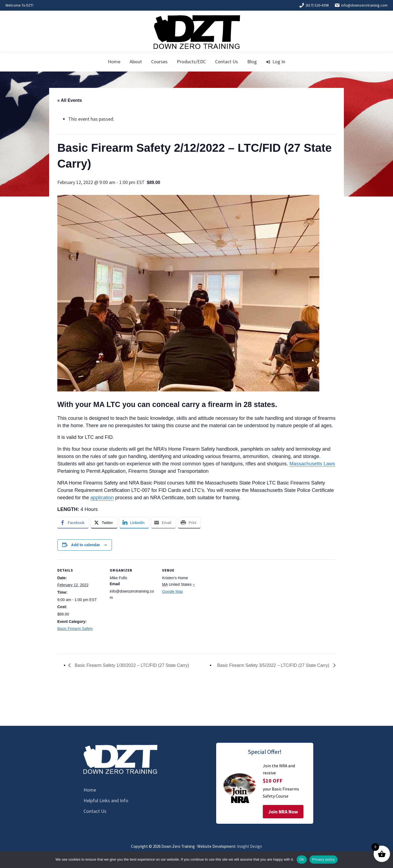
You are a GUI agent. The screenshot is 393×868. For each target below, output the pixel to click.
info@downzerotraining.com (361, 5)
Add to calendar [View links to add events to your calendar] (86, 545)
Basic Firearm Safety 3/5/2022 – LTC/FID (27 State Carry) (274, 665)
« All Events (70, 100)
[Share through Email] (163, 523)
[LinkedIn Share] (134, 523)
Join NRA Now (283, 812)
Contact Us (95, 811)
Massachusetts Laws (312, 464)
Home (90, 790)
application (102, 498)
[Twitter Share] (104, 523)
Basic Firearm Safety (75, 629)
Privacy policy (324, 859)
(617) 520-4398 (314, 5)
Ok (302, 859)
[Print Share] (189, 523)
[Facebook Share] (73, 523)
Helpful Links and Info (106, 800)
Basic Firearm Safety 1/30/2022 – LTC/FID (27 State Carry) (131, 665)
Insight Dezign (250, 846)
